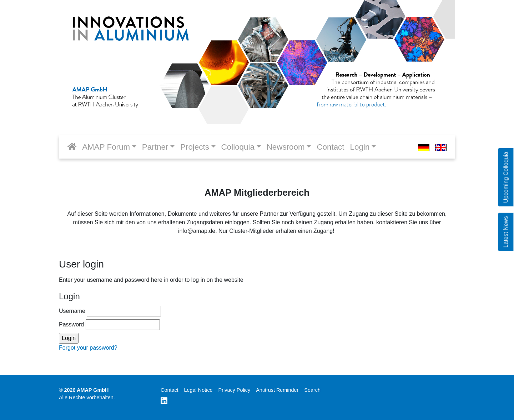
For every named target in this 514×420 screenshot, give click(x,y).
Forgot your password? (88, 348)
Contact (330, 147)
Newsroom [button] (286, 147)
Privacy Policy (235, 390)
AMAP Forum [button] (106, 147)
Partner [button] (155, 147)
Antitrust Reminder (277, 390)
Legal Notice (198, 390)
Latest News (506, 232)
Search (312, 390)
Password (109, 325)
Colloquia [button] (238, 147)
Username (110, 311)
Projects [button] (195, 147)
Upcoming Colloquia (506, 177)
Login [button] (360, 147)
